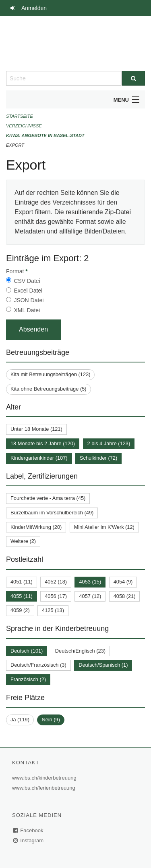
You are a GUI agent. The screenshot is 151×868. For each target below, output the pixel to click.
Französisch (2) (28, 679)
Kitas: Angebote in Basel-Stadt (45, 135)
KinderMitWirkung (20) (36, 527)
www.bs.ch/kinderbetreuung (45, 778)
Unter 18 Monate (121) (36, 429)
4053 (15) (90, 582)
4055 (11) (22, 596)
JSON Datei (29, 300)
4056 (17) (56, 596)
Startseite (20, 116)
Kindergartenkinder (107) (39, 458)
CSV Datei (27, 281)
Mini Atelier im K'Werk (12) (104, 527)
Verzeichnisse (24, 126)
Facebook (29, 830)
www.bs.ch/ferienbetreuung (45, 788)
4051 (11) (22, 582)
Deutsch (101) (27, 651)
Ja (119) (20, 720)
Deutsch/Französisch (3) (38, 665)
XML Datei (27, 310)
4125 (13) (53, 610)
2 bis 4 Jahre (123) (109, 443)
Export (15, 145)
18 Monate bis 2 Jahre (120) (43, 443)
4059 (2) (20, 610)
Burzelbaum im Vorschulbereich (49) (52, 513)
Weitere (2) (23, 541)
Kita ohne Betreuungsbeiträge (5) (49, 389)
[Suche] (134, 78)
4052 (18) (56, 582)
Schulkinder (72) (98, 458)
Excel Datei (28, 291)
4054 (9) (123, 582)
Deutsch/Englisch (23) (80, 651)
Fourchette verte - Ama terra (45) (48, 498)
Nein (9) (51, 720)
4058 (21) (125, 596)
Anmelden (34, 8)
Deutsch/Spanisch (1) (103, 665)
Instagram (29, 840)
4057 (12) (90, 596)
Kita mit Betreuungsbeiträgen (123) (50, 374)
